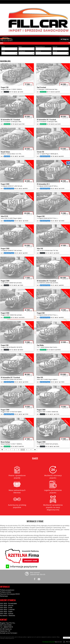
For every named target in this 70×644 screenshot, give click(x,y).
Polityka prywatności (7, 590)
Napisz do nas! (52, 642)
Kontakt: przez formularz (9, 633)
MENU (2, 43)
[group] (35, 18)
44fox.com (66, 642)
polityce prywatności (10, 638)
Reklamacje (4, 596)
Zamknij (66, 638)
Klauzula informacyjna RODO (10, 594)
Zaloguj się (65, 39)
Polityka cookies (6, 592)
